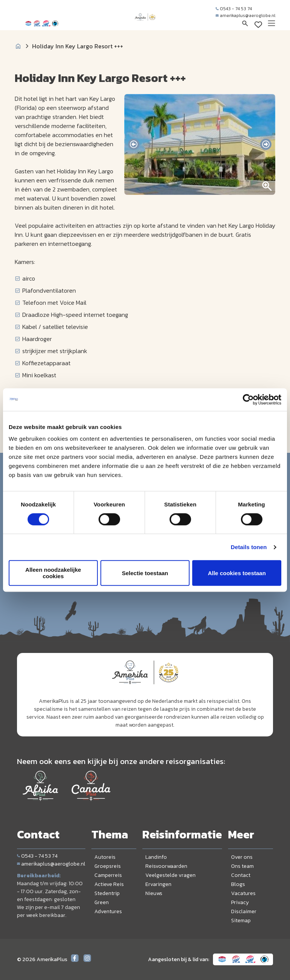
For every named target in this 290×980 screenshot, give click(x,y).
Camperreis (108, 875)
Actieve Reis (109, 884)
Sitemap (241, 921)
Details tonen (249, 547)
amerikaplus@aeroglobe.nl (245, 15)
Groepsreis (108, 866)
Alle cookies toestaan (237, 573)
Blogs (238, 884)
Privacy (240, 902)
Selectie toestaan (145, 573)
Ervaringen (158, 884)
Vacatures (243, 893)
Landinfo (156, 857)
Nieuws (154, 893)
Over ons (242, 857)
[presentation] (134, 144)
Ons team (242, 866)
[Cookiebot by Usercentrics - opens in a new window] (248, 400)
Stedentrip (107, 893)
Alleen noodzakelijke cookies (53, 573)
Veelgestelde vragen (170, 875)
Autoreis (105, 857)
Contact (241, 875)
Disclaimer (244, 911)
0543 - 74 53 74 (234, 9)
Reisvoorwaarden (166, 866)
